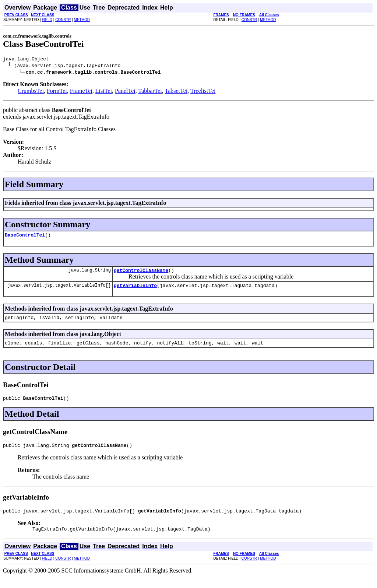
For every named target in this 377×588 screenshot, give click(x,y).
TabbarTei (150, 92)
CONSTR (63, 20)
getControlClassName (141, 273)
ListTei (104, 92)
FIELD (47, 20)
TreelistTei (203, 92)
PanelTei (125, 92)
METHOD (82, 20)
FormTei (57, 92)
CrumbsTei (31, 92)
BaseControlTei (25, 237)
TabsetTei (176, 92)
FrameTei (81, 92)
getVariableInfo (135, 290)
